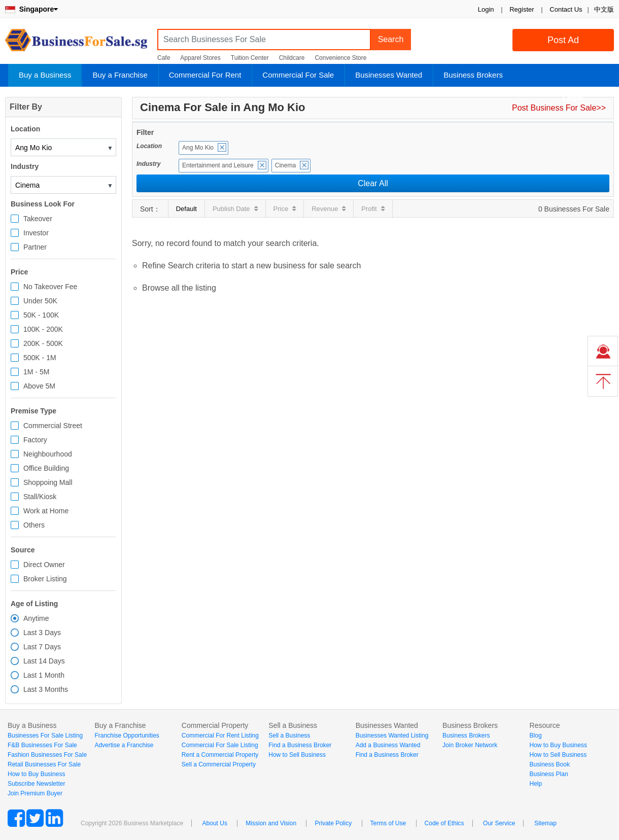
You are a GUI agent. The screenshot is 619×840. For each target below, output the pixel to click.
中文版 (604, 9)
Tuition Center (250, 58)
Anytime (36, 618)
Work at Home (46, 511)
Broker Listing (45, 579)
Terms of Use (388, 823)
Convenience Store (340, 58)
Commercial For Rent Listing (220, 736)
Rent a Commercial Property (220, 755)
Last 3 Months (46, 689)
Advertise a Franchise (124, 745)
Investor (36, 233)
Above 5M (39, 386)
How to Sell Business (297, 755)
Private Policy (333, 823)
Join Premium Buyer (35, 793)
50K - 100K (41, 315)
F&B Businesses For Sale (42, 745)
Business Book (550, 764)
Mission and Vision (271, 823)
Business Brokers (473, 75)
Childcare (292, 58)
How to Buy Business (36, 774)
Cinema (285, 165)
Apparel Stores (200, 58)
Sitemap (545, 823)
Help (536, 784)
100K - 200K (43, 329)
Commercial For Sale (298, 75)
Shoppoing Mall (48, 482)
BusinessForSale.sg (76, 43)
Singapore (31, 9)
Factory (35, 440)
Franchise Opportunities (127, 736)
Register (522, 9)
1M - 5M (36, 372)
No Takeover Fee (50, 287)
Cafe (164, 58)
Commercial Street (53, 426)
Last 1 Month (44, 675)
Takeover (38, 219)
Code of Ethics (444, 823)
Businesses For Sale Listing (45, 736)
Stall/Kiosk (40, 497)
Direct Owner (44, 565)
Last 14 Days (44, 661)
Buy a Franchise (120, 75)
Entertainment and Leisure (218, 165)
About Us (215, 823)
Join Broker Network (470, 745)
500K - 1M (40, 358)
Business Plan (549, 774)
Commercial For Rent (205, 75)
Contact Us (566, 9)
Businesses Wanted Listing (392, 736)
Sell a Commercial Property (219, 764)
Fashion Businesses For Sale (47, 755)
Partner (35, 247)
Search (391, 39)
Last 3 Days (42, 633)
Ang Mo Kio (198, 148)
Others (34, 525)
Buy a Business (45, 75)
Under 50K (40, 301)
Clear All (373, 183)
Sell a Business (289, 736)
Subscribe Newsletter (36, 784)
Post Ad (563, 40)
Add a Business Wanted (388, 745)
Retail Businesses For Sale (44, 764)
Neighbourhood (48, 454)
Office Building (46, 468)
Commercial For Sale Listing (220, 745)
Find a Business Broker (300, 745)
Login (486, 9)
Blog (536, 736)
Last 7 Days (42, 647)
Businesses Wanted (389, 75)
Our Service (499, 823)
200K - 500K (43, 343)
